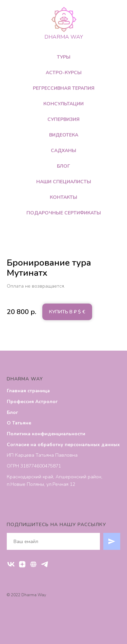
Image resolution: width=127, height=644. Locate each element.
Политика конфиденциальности (46, 434)
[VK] (11, 564)
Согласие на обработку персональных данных (63, 445)
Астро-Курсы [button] (64, 73)
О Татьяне (19, 423)
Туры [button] (64, 57)
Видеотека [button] (64, 135)
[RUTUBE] (33, 564)
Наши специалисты (64, 182)
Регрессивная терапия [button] (64, 88)
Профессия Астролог (32, 402)
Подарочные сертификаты (64, 213)
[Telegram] (45, 564)
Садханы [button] (63, 151)
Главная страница (28, 391)
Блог (63, 166)
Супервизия (63, 119)
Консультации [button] (63, 104)
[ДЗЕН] (22, 564)
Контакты (63, 197)
